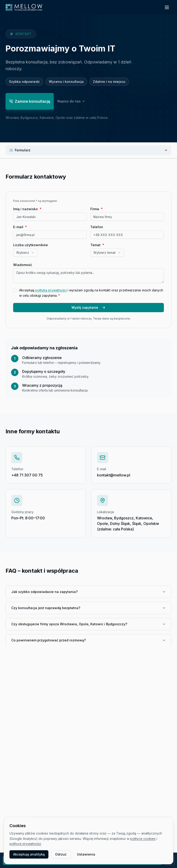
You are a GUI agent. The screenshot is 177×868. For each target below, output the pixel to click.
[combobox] (25, 253)
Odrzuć (61, 854)
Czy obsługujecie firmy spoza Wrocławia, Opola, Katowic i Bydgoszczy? (88, 624)
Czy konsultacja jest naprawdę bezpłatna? (88, 608)
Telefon (97, 227)
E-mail (20, 227)
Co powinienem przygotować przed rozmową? (88, 640)
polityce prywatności (25, 844)
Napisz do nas (71, 102)
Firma (97, 209)
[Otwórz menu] (167, 7)
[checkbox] (15, 290)
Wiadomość (23, 265)
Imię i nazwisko (27, 209)
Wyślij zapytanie (88, 307)
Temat (97, 245)
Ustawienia (86, 854)
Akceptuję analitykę (29, 854)
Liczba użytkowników (31, 245)
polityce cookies (143, 839)
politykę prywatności (51, 290)
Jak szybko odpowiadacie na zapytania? (88, 592)
